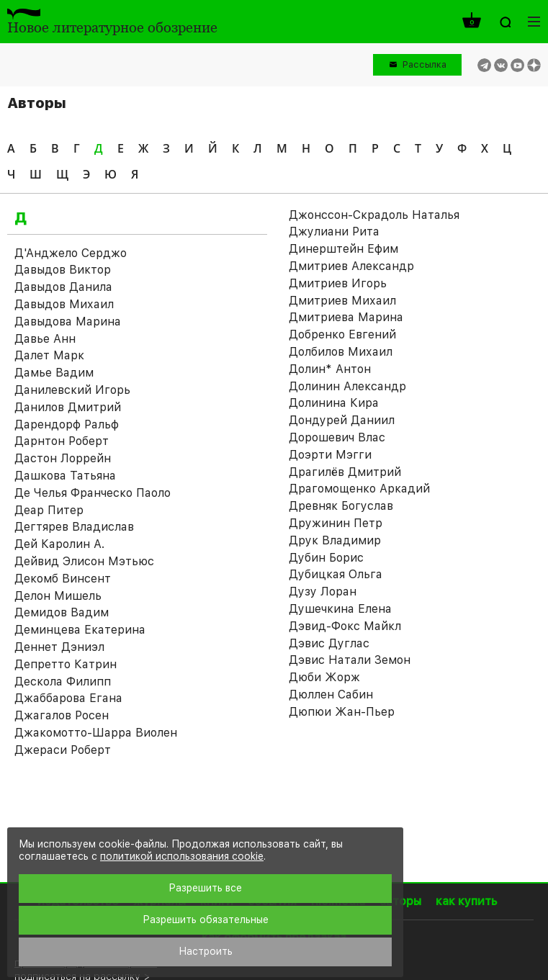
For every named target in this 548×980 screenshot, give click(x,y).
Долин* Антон (330, 369)
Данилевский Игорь (72, 390)
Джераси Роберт (63, 750)
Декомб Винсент (63, 579)
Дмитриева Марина (346, 317)
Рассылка (425, 64)
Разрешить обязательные (206, 920)
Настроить (206, 951)
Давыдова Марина (68, 322)
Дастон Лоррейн (63, 458)
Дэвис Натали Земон (350, 660)
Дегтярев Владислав (74, 527)
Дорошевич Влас (337, 437)
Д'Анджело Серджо (71, 253)
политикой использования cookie (182, 856)
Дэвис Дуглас (329, 643)
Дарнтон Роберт (62, 441)
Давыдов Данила (63, 287)
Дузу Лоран (323, 592)
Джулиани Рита (334, 231)
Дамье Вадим (54, 373)
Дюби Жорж (324, 677)
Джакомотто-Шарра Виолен (96, 733)
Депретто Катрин (66, 664)
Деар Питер (49, 510)
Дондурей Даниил (342, 420)
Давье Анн (45, 339)
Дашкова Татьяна (65, 476)
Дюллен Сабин (331, 694)
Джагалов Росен (62, 715)
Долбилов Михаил (341, 352)
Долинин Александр (347, 386)
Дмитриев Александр (351, 266)
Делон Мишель (58, 596)
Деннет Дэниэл (59, 647)
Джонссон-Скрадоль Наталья (374, 215)
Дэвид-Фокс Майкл (345, 626)
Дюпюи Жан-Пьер (342, 712)
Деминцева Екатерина (80, 630)
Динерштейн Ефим (343, 249)
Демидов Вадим (62, 612)
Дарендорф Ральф (67, 424)
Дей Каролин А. (59, 544)
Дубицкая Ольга (336, 574)
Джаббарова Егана (68, 698)
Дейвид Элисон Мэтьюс (84, 561)
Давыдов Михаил (64, 304)
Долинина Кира (334, 403)
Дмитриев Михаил (342, 301)
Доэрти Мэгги (330, 455)
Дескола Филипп (63, 682)
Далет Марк (49, 355)
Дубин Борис (326, 558)
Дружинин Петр (336, 523)
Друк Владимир (335, 540)
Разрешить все (205, 888)
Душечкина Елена (340, 609)
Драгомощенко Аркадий (359, 489)
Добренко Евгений (342, 334)
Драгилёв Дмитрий (345, 472)
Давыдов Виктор (63, 270)
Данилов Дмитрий (68, 407)
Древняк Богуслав (341, 506)
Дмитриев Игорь (338, 283)
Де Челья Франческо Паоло (93, 493)
